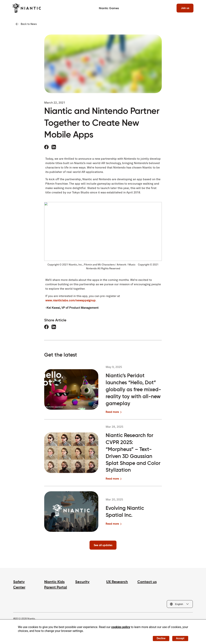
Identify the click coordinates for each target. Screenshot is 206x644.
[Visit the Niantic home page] (27, 8)
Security (82, 584)
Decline (158, 637)
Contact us (147, 584)
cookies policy (121, 626)
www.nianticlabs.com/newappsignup (70, 301)
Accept (179, 637)
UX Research (117, 584)
